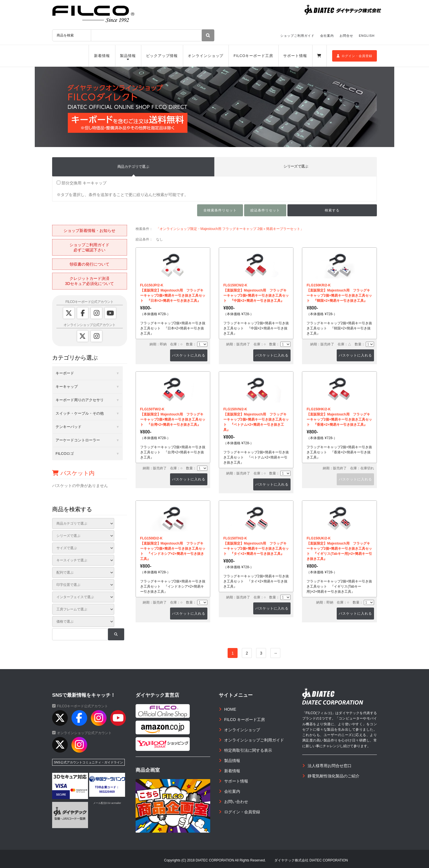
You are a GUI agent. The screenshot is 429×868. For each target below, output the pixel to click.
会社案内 (327, 36)
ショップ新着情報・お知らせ (89, 231)
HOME (230, 709)
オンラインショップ (206, 56)
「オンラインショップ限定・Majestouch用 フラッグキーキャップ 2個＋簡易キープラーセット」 (230, 229)
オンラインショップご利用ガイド (254, 740)
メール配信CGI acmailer (107, 803)
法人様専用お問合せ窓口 (330, 766)
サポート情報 (295, 56)
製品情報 (128, 56)
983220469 (107, 792)
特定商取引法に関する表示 (248, 750)
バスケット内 (73, 473)
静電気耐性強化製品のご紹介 (334, 776)
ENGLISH (367, 36)
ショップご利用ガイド (297, 36)
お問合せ (346, 36)
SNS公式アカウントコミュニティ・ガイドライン (88, 762)
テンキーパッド (69, 427)
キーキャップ (67, 387)
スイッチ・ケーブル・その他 (80, 413)
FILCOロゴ (65, 454)
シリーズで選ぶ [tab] (296, 166)
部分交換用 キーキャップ (82, 183)
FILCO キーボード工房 (245, 720)
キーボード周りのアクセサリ (80, 400)
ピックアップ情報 (162, 56)
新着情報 (102, 56)
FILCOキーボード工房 (253, 56)
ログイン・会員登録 (355, 56)
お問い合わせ (236, 802)
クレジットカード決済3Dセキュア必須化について (89, 281)
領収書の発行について (89, 264)
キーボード (65, 373)
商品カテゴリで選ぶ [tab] (133, 167)
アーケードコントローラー (78, 440)
